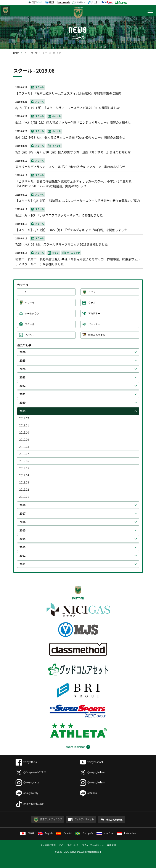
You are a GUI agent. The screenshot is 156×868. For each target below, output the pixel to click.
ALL (27, 292)
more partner (75, 747)
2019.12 (24, 418)
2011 (23, 564)
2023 (23, 377)
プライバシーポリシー (93, 845)
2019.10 (24, 432)
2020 (23, 403)
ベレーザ (30, 303)
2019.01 (24, 497)
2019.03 (24, 482)
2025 (23, 361)
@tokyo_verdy (28, 782)
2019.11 (24, 425)
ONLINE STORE (115, 820)
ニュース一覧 (31, 53)
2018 (23, 505)
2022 (23, 386)
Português (84, 833)
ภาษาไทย (105, 833)
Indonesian (126, 833)
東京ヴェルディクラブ (51, 819)
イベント (30, 335)
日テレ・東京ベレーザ (6, 11)
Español (64, 833)
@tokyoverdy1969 (30, 804)
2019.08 (24, 447)
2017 (23, 514)
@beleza (88, 793)
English (45, 833)
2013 (23, 547)
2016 (23, 522)
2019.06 (24, 461)
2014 (23, 539)
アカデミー (94, 314)
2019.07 (24, 454)
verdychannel (91, 762)
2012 (23, 556)
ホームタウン (32, 314)
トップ (92, 292)
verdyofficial (27, 762)
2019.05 (24, 468)
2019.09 (24, 440)
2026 (23, 352)
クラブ (92, 303)
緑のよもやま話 (97, 335)
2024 (23, 369)
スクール (30, 324)
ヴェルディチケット (84, 819)
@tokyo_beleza (92, 772)
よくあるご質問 (48, 845)
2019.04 (24, 475)
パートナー (94, 324)
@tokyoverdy (27, 793)
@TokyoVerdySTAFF (31, 772)
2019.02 (24, 490)
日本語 (27, 833)
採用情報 (111, 845)
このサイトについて (69, 845)
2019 (23, 411)
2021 (23, 394)
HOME (16, 53)
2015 (23, 530)
